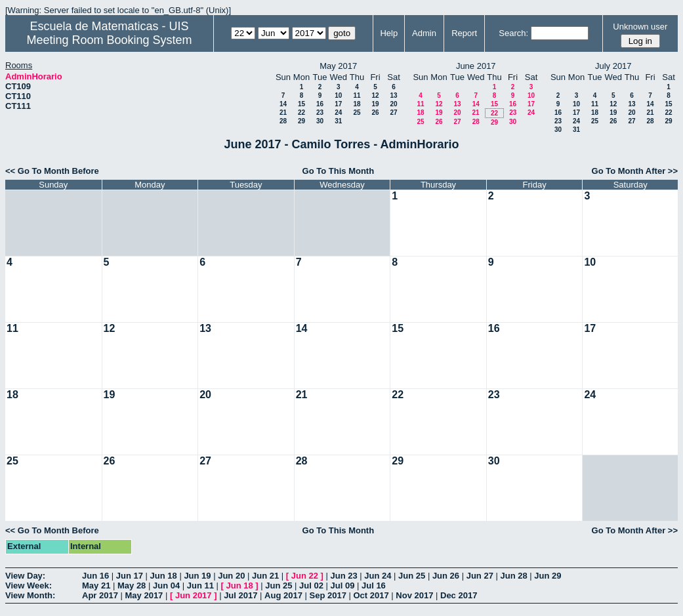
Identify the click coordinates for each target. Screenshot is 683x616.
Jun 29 (548, 576)
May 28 (132, 585)
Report (464, 33)
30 (320, 121)
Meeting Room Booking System (109, 40)
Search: (513, 33)
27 (393, 113)
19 (375, 104)
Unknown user (640, 27)
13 (393, 95)
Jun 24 (378, 576)
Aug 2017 (283, 595)
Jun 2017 (194, 595)
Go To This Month (339, 171)
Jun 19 (197, 576)
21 (283, 113)
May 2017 (144, 595)
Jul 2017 (240, 595)
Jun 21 (265, 576)
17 (338, 104)
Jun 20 (231, 576)
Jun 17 (130, 576)
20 (393, 104)
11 (357, 95)
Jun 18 (164, 576)
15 (301, 104)
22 (301, 113)
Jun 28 (513, 576)
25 (357, 113)
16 (320, 104)
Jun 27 (480, 576)
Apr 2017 (100, 595)
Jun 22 (305, 576)
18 (357, 104)
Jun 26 (446, 576)
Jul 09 (343, 585)
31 (338, 121)
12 (375, 95)
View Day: (25, 576)
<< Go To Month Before (52, 171)
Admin (424, 33)
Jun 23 (343, 576)
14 (283, 104)
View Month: (30, 595)
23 (320, 113)
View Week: (29, 585)
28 (283, 121)
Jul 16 (374, 585)
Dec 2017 (459, 595)
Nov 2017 (414, 595)
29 (301, 121)
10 (338, 95)
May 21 (96, 585)
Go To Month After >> (635, 171)
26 (375, 113)
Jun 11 (200, 585)
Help (389, 33)
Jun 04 (166, 585)
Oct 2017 (371, 595)
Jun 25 (412, 576)
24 (338, 113)
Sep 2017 (328, 595)
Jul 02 (311, 585)
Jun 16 (95, 576)
